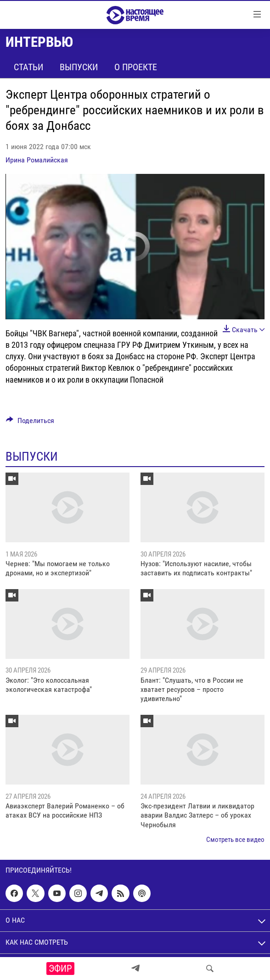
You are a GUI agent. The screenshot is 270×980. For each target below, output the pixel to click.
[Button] (30, 423)
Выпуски (79, 67)
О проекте (136, 67)
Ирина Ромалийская (37, 160)
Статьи (28, 67)
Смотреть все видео (235, 840)
